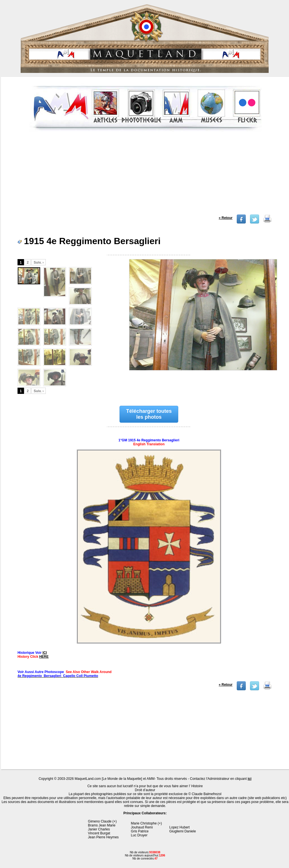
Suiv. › (39, 262)
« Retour (226, 218)
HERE (44, 657)
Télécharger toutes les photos (149, 414)
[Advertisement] (146, 175)
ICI (44, 653)
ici (250, 779)
